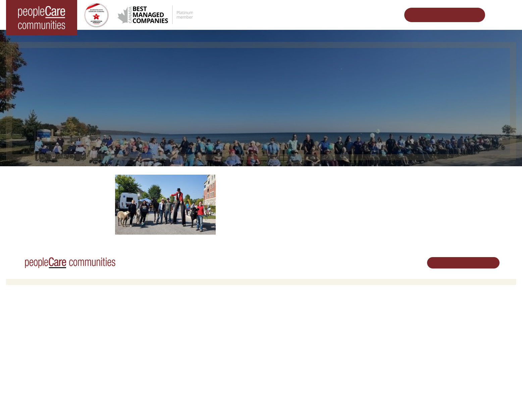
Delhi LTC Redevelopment (165, 349)
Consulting (362, 356)
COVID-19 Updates (158, 332)
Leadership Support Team (377, 324)
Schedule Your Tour (439, 15)
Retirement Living (158, 315)
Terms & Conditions (100, 405)
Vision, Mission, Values (374, 315)
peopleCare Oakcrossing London (44, 341)
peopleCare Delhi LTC (33, 367)
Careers (274, 315)
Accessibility (363, 365)
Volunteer (276, 324)
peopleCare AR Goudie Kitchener (45, 324)
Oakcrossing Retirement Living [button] (169, 324)
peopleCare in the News (375, 332)
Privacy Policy (137, 405)
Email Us (445, 349)
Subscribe (361, 373)
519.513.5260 (450, 338)
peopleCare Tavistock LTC (37, 349)
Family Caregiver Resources (167, 341)
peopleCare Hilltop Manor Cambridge (48, 332)
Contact (359, 382)
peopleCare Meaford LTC (36, 358)
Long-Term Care (28, 315)
